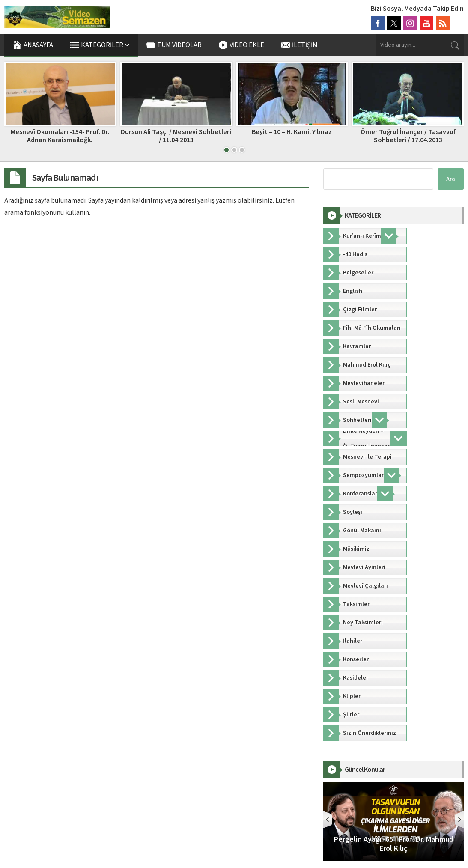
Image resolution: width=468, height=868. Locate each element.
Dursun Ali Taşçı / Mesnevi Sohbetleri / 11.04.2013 (176, 136)
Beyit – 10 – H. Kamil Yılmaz (292, 132)
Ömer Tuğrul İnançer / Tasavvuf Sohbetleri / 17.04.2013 (408, 136)
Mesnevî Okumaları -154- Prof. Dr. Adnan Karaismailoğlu (60, 136)
